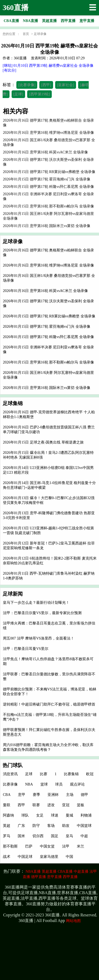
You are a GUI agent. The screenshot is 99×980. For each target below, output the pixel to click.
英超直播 (49, 872)
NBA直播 (33, 872)
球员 (59, 784)
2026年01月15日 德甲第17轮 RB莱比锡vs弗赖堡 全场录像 (49, 316)
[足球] (18, 94)
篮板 (81, 805)
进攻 (51, 805)
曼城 (69, 815)
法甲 (66, 846)
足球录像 (40, 34)
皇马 (69, 836)
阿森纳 (8, 815)
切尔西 (38, 836)
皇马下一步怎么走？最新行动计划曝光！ (36, 603)
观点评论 (77, 784)
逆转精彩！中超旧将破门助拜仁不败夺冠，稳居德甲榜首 (49, 704)
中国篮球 (84, 826)
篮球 (44, 784)
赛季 (36, 795)
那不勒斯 (10, 846)
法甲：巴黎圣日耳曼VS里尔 (26, 649)
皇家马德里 (49, 857)
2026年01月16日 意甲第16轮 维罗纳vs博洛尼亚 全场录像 (48, 265)
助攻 (66, 826)
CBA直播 (65, 872)
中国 (69, 857)
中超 (84, 836)
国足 (55, 836)
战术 (7, 857)
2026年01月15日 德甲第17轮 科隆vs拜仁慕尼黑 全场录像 (48, 337)
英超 (7, 826)
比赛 (44, 774)
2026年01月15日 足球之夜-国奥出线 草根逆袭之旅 (43, 442)
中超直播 (81, 872)
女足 (40, 815)
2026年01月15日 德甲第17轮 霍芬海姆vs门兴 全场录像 (47, 327)
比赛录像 (10, 784)
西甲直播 (70, 877)
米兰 (81, 846)
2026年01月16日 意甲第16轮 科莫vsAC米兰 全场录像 (45, 291)
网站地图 (73, 921)
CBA (7, 795)
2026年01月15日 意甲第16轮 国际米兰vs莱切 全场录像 (47, 388)
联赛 (36, 805)
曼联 (7, 805)
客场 (51, 826)
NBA (29, 784)
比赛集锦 (71, 774)
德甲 (84, 795)
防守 (36, 826)
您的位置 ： (11, 34)
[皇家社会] (66, 85)
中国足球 (25, 857)
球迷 (55, 815)
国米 (21, 836)
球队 (25, 815)
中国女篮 (47, 846)
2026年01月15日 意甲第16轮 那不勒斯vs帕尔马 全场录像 (48, 362)
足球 (29, 774)
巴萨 (29, 846)
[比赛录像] (27, 85)
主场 (70, 795)
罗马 (7, 836)
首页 (26, 34)
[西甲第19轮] (39, 94)
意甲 (22, 795)
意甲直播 (54, 877)
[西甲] (46, 85)
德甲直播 (39, 877)
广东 (21, 826)
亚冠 (66, 805)
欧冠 (90, 774)
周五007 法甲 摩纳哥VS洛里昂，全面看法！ (39, 638)
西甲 (21, 805)
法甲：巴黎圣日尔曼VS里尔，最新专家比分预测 (42, 613)
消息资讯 (10, 774)
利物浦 (86, 815)
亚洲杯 (53, 795)
